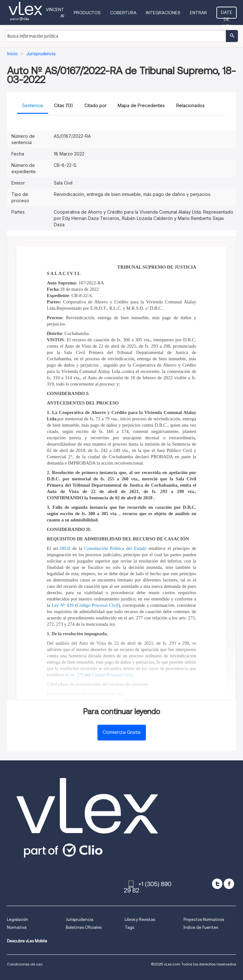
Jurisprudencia (80, 919)
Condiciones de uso (25, 964)
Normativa (17, 927)
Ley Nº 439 (62, 605)
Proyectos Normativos (204, 919)
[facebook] (229, 884)
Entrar (198, 13)
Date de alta (227, 14)
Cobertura (123, 13)
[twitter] (217, 884)
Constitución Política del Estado (115, 548)
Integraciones (163, 13)
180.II (65, 548)
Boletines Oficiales (84, 927)
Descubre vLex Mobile (27, 941)
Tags (129, 927)
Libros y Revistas (140, 919)
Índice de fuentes (201, 927)
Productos (87, 13)
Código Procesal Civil (97, 605)
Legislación (18, 919)
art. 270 (77, 675)
